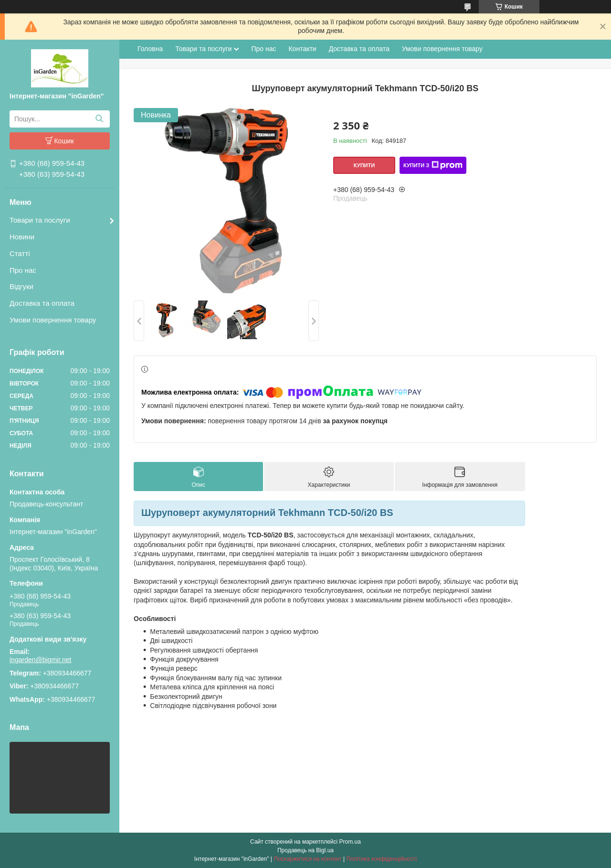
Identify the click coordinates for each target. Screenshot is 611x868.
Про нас (23, 270)
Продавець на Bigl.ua (305, 850)
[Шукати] (99, 119)
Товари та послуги (40, 220)
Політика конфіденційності (382, 859)
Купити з (433, 165)
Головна (150, 49)
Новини (22, 237)
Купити (364, 165)
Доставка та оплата (42, 303)
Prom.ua (350, 842)
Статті (20, 253)
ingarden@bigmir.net (40, 660)
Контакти (302, 49)
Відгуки (21, 286)
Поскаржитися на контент (307, 859)
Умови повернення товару (53, 320)
